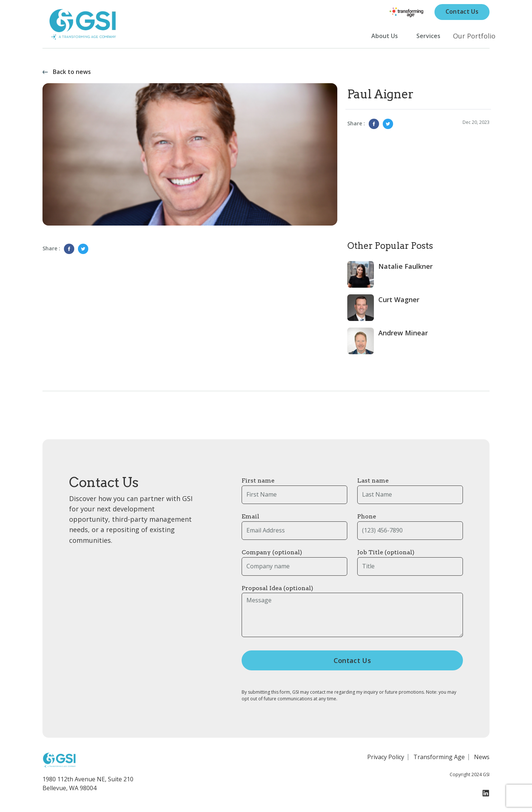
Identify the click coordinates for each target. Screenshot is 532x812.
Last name (373, 484)
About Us (385, 38)
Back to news (72, 75)
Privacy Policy (386, 760)
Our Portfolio (474, 37)
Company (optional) (272, 556)
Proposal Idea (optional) (277, 591)
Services (428, 38)
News (482, 760)
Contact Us (462, 13)
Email (250, 520)
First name (258, 484)
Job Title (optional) (386, 556)
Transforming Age (439, 760)
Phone (367, 520)
